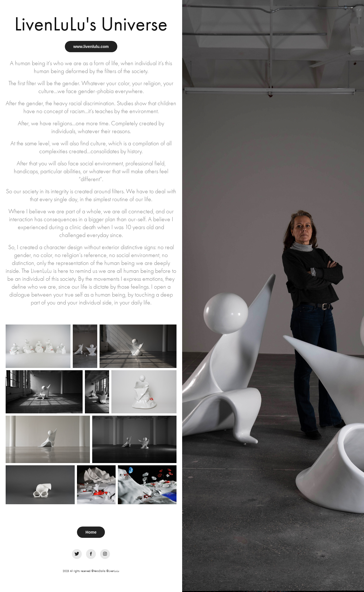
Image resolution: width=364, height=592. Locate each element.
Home (91, 532)
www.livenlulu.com (91, 47)
